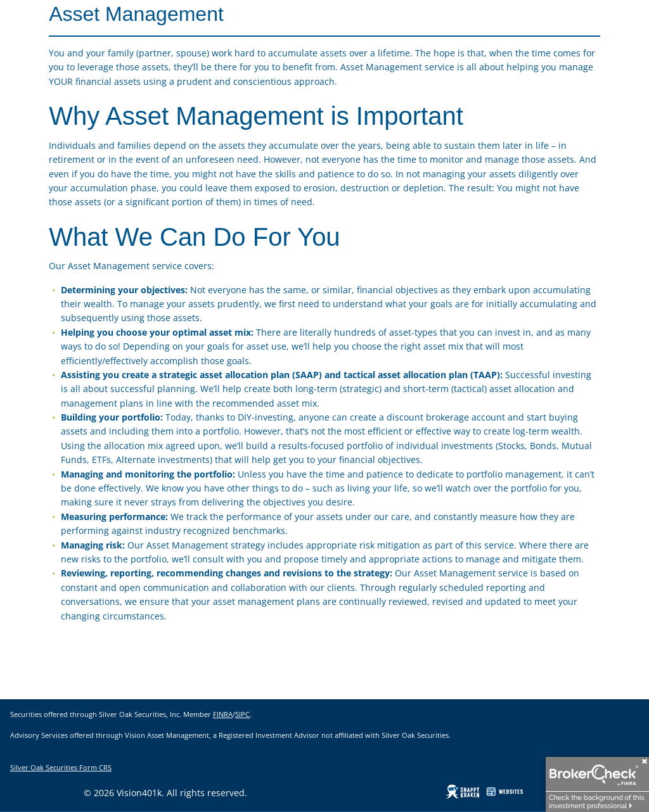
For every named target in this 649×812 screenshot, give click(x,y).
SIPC (242, 714)
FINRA (223, 714)
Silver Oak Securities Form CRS (61, 767)
